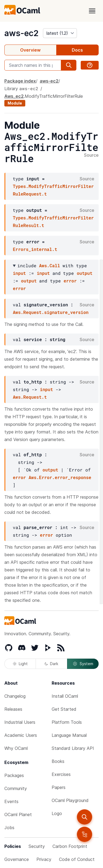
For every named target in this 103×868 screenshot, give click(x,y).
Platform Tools (67, 722)
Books (58, 761)
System (83, 664)
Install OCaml (65, 696)
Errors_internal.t (35, 249)
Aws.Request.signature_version (51, 312)
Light (20, 664)
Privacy (44, 859)
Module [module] (15, 103)
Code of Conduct (77, 859)
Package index (20, 81)
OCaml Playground (70, 800)
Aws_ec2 (14, 96)
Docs (77, 50)
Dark (51, 664)
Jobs (9, 828)
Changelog (15, 696)
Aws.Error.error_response (60, 477)
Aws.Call (50, 265)
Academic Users (21, 735)
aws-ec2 (21, 33)
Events (11, 801)
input (19, 273)
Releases (13, 709)
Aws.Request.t (30, 397)
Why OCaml (16, 748)
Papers (59, 787)
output (85, 273)
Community (16, 788)
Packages (14, 775)
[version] (60, 33)
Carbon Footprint (70, 846)
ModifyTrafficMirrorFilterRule (54, 96)
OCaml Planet (18, 814)
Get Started (64, 709)
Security (37, 846)
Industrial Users (20, 722)
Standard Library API (73, 748)
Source (91, 155)
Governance (17, 859)
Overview (30, 50)
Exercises (61, 774)
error (70, 281)
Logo (57, 813)
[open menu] (92, 11)
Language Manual (69, 735)
